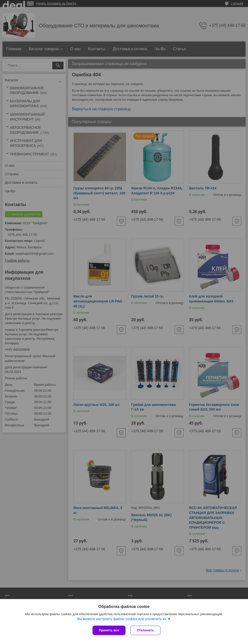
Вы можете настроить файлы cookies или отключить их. (122, 619)
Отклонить (145, 630)
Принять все (109, 630)
